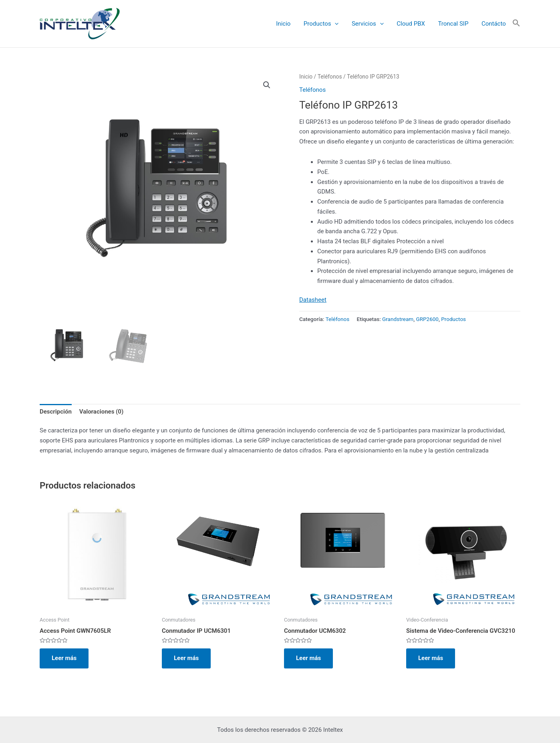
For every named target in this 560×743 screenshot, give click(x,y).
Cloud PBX (414, 24)
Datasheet (313, 300)
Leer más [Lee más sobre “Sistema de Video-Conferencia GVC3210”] (431, 658)
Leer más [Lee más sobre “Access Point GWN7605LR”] (64, 658)
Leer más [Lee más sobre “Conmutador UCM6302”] (308, 658)
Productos (326, 24)
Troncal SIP (455, 24)
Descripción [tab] (56, 412)
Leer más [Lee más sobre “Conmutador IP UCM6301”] (186, 658)
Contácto (494, 24)
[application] (339, 24)
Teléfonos (330, 77)
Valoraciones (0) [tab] (102, 412)
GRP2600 (427, 319)
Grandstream (398, 319)
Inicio (289, 24)
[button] (516, 23)
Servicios (371, 24)
